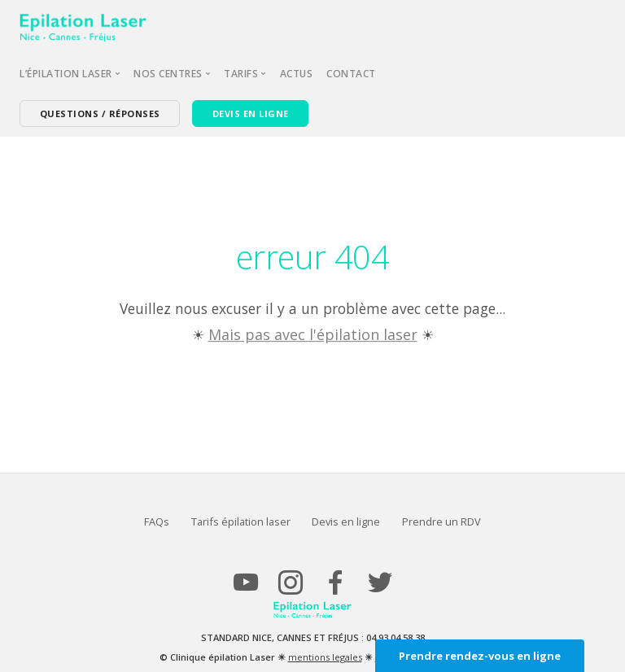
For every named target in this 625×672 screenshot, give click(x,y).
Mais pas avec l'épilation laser (313, 334)
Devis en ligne (346, 521)
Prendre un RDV (441, 521)
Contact (351, 74)
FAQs (157, 521)
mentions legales (325, 657)
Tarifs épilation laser (241, 521)
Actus (297, 74)
